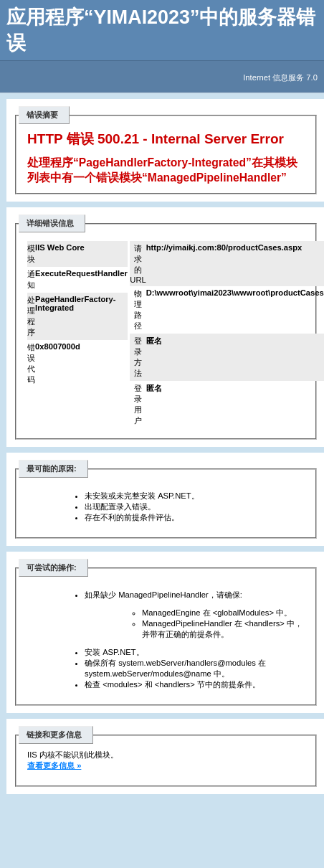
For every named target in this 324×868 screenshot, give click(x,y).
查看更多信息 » (54, 765)
